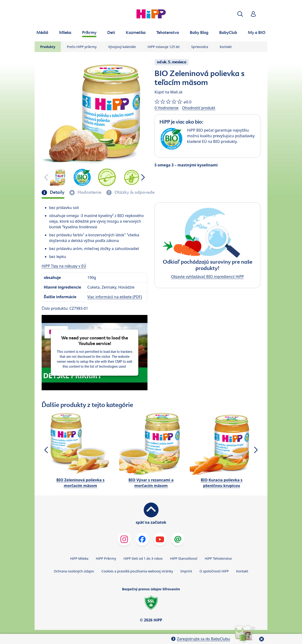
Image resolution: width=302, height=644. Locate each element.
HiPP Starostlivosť (184, 558)
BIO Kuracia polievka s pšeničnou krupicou (222, 483)
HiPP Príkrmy (106, 558)
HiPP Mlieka (79, 558)
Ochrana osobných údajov (74, 571)
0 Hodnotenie (167, 108)
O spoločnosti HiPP (214, 571)
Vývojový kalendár (122, 47)
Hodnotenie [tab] (89, 192)
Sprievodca (200, 47)
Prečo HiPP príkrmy (82, 47)
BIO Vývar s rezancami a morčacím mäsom (151, 483)
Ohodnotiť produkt (199, 108)
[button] (240, 14)
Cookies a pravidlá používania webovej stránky (137, 571)
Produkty (48, 47)
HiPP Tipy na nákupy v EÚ (64, 266)
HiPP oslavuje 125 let (163, 47)
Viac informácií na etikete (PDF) (115, 297)
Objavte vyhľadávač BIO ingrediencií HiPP (207, 277)
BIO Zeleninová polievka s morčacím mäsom (81, 483)
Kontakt (226, 47)
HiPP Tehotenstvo (218, 558)
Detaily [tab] (57, 192)
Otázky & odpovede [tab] (134, 192)
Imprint (186, 571)
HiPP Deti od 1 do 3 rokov (143, 558)
